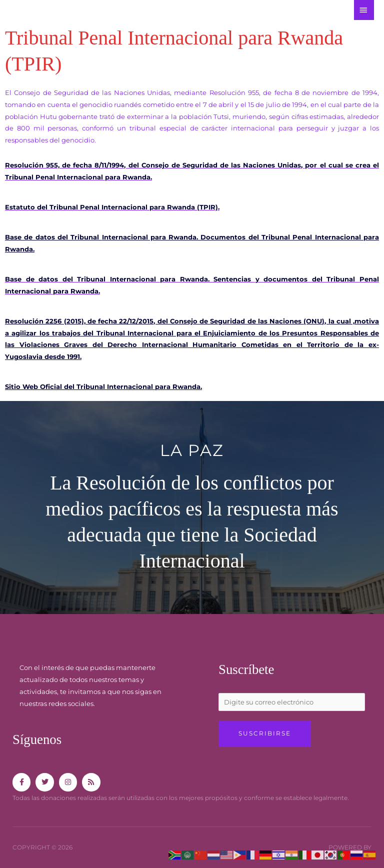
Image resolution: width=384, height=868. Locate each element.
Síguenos (37, 739)
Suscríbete (247, 669)
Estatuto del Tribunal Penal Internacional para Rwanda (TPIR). (112, 207)
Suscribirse (265, 733)
